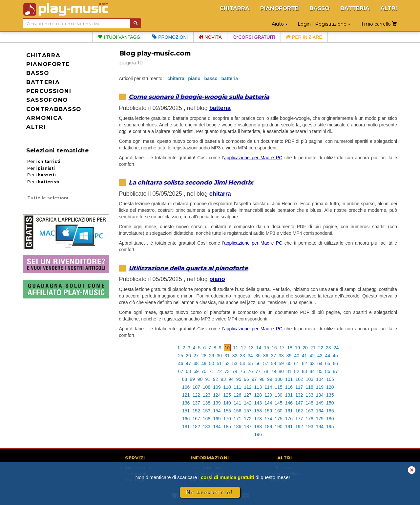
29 (212, 356)
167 (196, 419)
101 (289, 379)
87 (335, 371)
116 (289, 387)
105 (330, 379)
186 (237, 427)
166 (186, 419)
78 (266, 371)
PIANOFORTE (279, 8)
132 (299, 395)
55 (250, 363)
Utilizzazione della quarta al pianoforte (188, 268)
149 (320, 403)
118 (309, 387)
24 (336, 348)
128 (258, 395)
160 (278, 411)
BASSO (319, 8)
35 (258, 356)
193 (309, 427)
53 (235, 363)
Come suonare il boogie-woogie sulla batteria (199, 97)
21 (313, 348)
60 (289, 363)
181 (186, 427)
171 (237, 419)
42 (312, 356)
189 (268, 427)
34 (250, 356)
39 (289, 356)
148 (309, 403)
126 (237, 395)
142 (248, 403)
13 (251, 348)
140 (227, 403)
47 (188, 363)
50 (212, 363)
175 (278, 419)
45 (335, 356)
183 (207, 427)
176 (289, 419)
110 (227, 387)
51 (220, 363)
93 (223, 379)
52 (227, 363)
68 (188, 371)
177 (299, 419)
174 (268, 419)
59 (281, 363)
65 (328, 363)
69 (196, 371)
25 (181, 356)
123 (207, 395)
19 (298, 348)
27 (196, 356)
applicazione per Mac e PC (253, 158)
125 (227, 395)
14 (259, 348)
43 (320, 356)
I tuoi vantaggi (120, 37)
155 (227, 411)
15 (266, 348)
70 (204, 371)
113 (258, 387)
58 (274, 363)
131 (289, 395)
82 (297, 371)
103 (310, 379)
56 (258, 363)
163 (309, 411)
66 (335, 363)
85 (320, 371)
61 (297, 363)
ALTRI (389, 8)
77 (258, 371)
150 (330, 403)
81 (289, 371)
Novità (210, 37)
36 (266, 356)
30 (220, 356)
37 (274, 356)
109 (217, 387)
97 (254, 379)
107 (196, 387)
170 (227, 419)
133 (309, 395)
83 (304, 371)
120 (330, 387)
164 (320, 411)
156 (237, 411)
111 (237, 387)
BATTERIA (355, 8)
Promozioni (170, 37)
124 (217, 395)
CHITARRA (234, 8)
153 (207, 411)
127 (248, 395)
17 (282, 348)
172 (248, 419)
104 (320, 379)
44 (328, 356)
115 (278, 387)
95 (239, 379)
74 (235, 371)
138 (207, 403)
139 (217, 403)
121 (186, 395)
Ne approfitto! (210, 492)
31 (227, 356)
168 (207, 419)
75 (242, 371)
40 (297, 356)
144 (268, 403)
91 (208, 379)
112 (248, 387)
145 (278, 403)
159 (268, 411)
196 (258, 434)
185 (227, 427)
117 (299, 387)
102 (299, 379)
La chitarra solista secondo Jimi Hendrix (191, 182)
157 (248, 411)
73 (227, 371)
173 (258, 419)
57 (266, 363)
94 (231, 379)
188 (258, 427)
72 (220, 371)
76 (250, 371)
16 (274, 348)
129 (268, 395)
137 (196, 403)
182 (196, 427)
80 (281, 371)
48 (196, 363)
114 (268, 387)
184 (217, 427)
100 (279, 379)
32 (235, 356)
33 (242, 356)
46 (181, 363)
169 (217, 419)
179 (320, 419)
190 (278, 427)
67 (181, 371)
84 (312, 371)
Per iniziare (304, 37)
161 (289, 411)
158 (258, 411)
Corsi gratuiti (254, 37)
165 (330, 411)
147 (299, 403)
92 (216, 379)
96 (246, 379)
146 (289, 403)
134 (320, 395)
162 (299, 411)
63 (312, 363)
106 (186, 387)
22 (321, 348)
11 (236, 348)
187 (248, 427)
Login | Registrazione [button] (324, 24)
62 (304, 363)
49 (204, 363)
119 (320, 387)
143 (258, 403)
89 (192, 379)
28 (204, 356)
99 (270, 379)
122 (196, 395)
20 (305, 348)
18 (290, 348)
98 (262, 379)
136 (186, 403)
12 (243, 348)
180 (330, 419)
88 (185, 379)
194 (320, 427)
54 (242, 363)
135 (330, 395)
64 (320, 363)
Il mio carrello (378, 24)
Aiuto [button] (280, 24)
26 (188, 356)
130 (278, 395)
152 (196, 411)
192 (299, 427)
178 (309, 419)
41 (304, 356)
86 (328, 371)
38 (281, 356)
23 (328, 348)
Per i (44, 161)
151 (186, 411)
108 (207, 387)
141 (237, 403)
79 (274, 371)
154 (217, 411)
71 (212, 371)
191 (289, 427)
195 (330, 427)
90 (200, 379)
